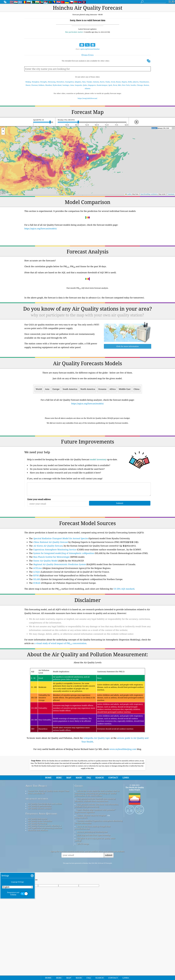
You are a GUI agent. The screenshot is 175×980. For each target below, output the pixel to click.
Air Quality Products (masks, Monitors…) (45, 890)
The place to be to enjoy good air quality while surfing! (95, 904)
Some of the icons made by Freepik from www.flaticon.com (93, 892)
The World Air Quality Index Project (135, 853)
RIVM (36, 608)
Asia (47, 389)
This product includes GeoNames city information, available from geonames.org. (97, 870)
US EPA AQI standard (124, 621)
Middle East (125, 389)
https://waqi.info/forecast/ (87, 98)
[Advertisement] (88, 446)
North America (88, 389)
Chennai (34, 85)
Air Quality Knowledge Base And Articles (45, 868)
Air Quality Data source (38, 883)
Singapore (92, 85)
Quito (85, 85)
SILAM (37, 611)
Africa (113, 389)
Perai (115, 85)
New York (126, 85)
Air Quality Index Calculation (40, 885)
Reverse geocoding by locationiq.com (92, 896)
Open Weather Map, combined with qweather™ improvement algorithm (95, 875)
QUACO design (83, 908)
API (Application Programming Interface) (45, 892)
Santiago (66, 85)
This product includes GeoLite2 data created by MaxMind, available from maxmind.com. (95, 864)
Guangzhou (69, 82)
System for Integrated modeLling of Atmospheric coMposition (64, 585)
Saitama (96, 82)
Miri (120, 85)
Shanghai (35, 82)
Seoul (113, 82)
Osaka (108, 82)
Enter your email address (39, 531)
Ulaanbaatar (144, 82)
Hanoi (28, 85)
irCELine (38, 600)
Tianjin (89, 82)
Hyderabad (57, 85)
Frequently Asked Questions (41, 878)
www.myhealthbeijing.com (123, 781)
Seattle (133, 85)
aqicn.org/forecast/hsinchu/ (90, 49)
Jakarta (136, 82)
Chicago (140, 85)
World (39, 389)
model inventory (98, 492)
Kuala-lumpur (102, 85)
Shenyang (52, 82)
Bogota (124, 82)
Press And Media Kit (36, 858)
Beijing (28, 82)
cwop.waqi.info (81, 882)
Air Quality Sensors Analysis (40, 873)
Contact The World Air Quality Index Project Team (49, 855)
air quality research (37, 863)
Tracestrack (171, 194)
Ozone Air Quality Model (45, 593)
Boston (146, 85)
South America (70, 389)
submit (109, 919)
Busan (118, 82)
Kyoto (102, 82)
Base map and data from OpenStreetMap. (94, 899)
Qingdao (78, 82)
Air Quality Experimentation (40, 870)
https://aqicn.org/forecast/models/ (41, 229)
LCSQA (37, 604)
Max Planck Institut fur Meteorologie (51, 589)
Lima (72, 85)
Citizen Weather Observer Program (92, 880)
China (137, 389)
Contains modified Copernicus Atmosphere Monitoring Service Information (99, 886)
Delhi (130, 82)
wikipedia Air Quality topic (97, 770)
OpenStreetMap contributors (149, 194)
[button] (88, 158)
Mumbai (48, 85)
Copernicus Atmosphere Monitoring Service (55, 582)
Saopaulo (78, 85)
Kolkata (41, 85)
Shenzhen (60, 82)
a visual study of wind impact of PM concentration (60, 675)
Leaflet (128, 194)
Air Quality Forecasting (37, 888)
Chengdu (43, 82)
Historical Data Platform (38, 894)
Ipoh (110, 85)
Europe (56, 389)
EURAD (37, 615)
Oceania (102, 389)
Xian (84, 82)
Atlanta (87, 88)
